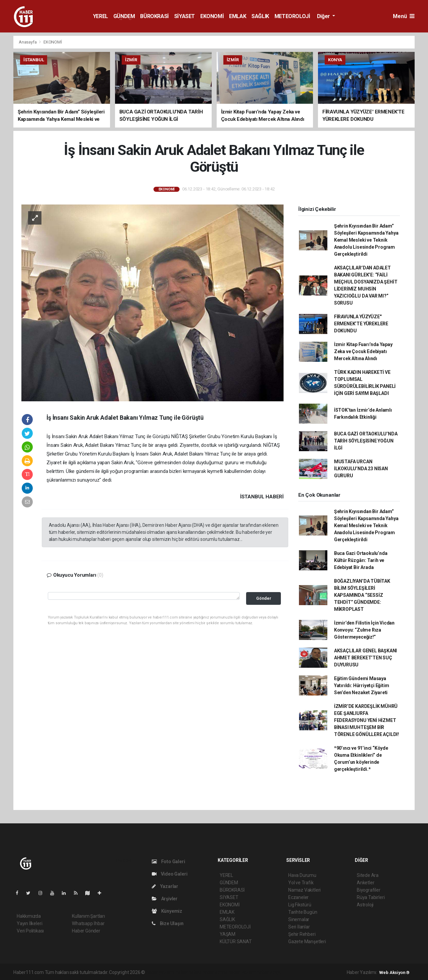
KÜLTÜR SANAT (236, 942)
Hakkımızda (29, 916)
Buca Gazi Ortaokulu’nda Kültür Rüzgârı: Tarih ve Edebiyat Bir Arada (361, 560)
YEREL (100, 16)
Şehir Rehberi (302, 934)
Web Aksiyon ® (394, 972)
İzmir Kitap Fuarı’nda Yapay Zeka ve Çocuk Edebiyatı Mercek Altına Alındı (363, 351)
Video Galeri (170, 874)
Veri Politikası (30, 931)
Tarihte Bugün (303, 912)
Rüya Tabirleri (371, 897)
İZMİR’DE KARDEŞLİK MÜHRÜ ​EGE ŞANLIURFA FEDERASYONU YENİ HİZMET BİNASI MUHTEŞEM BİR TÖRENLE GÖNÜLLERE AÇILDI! (366, 720)
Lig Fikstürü (300, 905)
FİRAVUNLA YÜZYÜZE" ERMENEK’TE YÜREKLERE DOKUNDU (361, 324)
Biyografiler (369, 890)
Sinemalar (299, 919)
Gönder (264, 598)
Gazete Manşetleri (307, 942)
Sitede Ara (368, 875)
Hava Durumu (302, 875)
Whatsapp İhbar (88, 923)
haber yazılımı (160, 972)
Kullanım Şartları (88, 916)
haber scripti (215, 972)
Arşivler (165, 899)
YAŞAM (228, 934)
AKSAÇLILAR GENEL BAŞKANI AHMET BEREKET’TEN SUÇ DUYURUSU (365, 658)
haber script (269, 972)
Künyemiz (167, 911)
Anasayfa (28, 42)
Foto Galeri (169, 862)
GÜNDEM (124, 16)
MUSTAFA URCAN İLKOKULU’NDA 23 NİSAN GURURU (361, 469)
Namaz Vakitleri (304, 890)
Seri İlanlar (299, 927)
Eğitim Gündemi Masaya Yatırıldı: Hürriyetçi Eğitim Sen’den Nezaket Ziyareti (362, 685)
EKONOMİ (212, 16)
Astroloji (365, 905)
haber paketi (188, 972)
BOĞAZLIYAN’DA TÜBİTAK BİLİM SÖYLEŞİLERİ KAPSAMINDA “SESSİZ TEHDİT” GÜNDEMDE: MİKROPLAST (362, 595)
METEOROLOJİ (292, 16)
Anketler (365, 883)
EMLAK (238, 16)
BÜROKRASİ (154, 16)
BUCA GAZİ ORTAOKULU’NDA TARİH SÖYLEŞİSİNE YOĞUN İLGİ (366, 441)
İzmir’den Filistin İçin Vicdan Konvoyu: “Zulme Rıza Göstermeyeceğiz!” (364, 630)
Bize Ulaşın (168, 923)
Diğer (324, 16)
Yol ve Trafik (301, 883)
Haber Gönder (86, 931)
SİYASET (185, 16)
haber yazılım (242, 972)
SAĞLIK (260, 16)
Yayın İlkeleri (29, 923)
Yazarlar (165, 886)
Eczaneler (298, 897)
